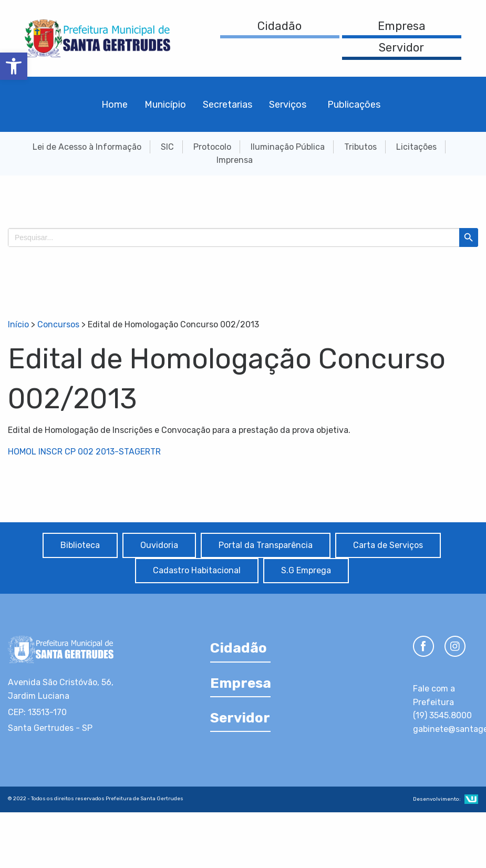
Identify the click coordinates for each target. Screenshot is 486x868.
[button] (14, 66)
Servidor (401, 48)
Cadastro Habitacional (197, 570)
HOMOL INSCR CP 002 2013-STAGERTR (84, 452)
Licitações (416, 147)
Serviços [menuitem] (288, 105)
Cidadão (280, 26)
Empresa (402, 26)
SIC (167, 147)
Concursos (58, 324)
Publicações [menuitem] (354, 105)
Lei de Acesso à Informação (87, 147)
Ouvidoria (159, 545)
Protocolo (212, 147)
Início (18, 324)
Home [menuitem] (115, 105)
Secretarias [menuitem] (228, 105)
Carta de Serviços (388, 545)
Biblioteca (80, 545)
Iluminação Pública (288, 147)
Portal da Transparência (266, 545)
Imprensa (235, 160)
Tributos (360, 147)
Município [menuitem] (165, 105)
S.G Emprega (306, 570)
